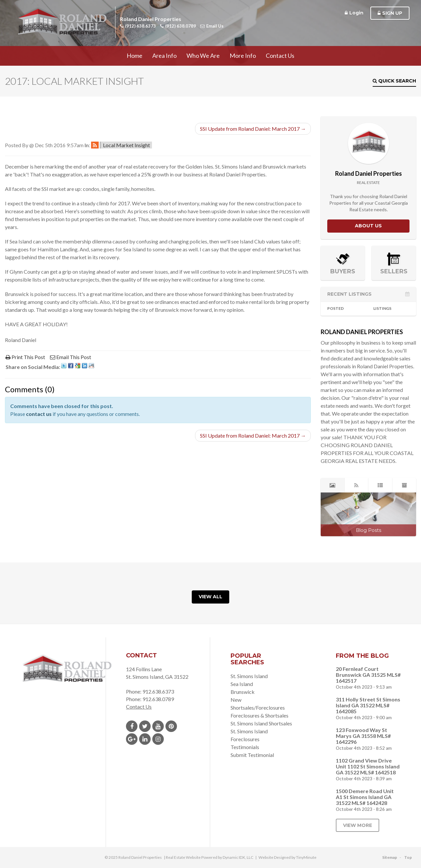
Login (354, 13)
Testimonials (245, 747)
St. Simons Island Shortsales (261, 723)
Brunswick (243, 692)
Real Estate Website (183, 857)
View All (210, 597)
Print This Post (25, 357)
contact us (39, 414)
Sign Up (390, 13)
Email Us (212, 26)
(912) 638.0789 (178, 26)
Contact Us (280, 56)
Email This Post (71, 357)
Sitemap (390, 857)
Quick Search (394, 81)
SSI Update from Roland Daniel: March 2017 (253, 129)
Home (135, 56)
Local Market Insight (126, 145)
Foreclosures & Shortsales (260, 715)
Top (408, 857)
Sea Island (242, 684)
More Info (243, 56)
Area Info (164, 56)
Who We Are (203, 56)
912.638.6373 (158, 691)
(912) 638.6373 (138, 26)
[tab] (333, 485)
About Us (368, 226)
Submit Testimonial (252, 755)
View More (358, 825)
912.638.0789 (158, 699)
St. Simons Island (249, 676)
